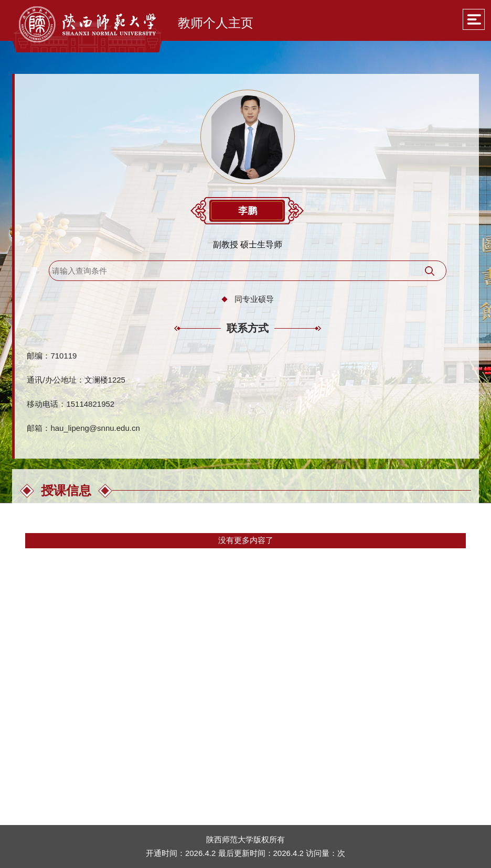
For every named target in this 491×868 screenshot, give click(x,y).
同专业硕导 (254, 299)
